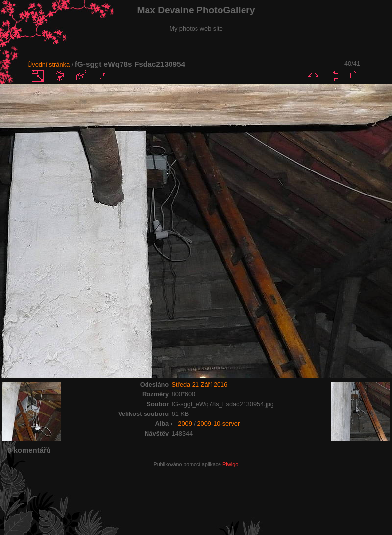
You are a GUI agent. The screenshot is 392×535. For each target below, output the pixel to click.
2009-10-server (218, 424)
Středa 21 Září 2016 (200, 384)
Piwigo (230, 464)
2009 (185, 424)
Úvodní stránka (49, 64)
